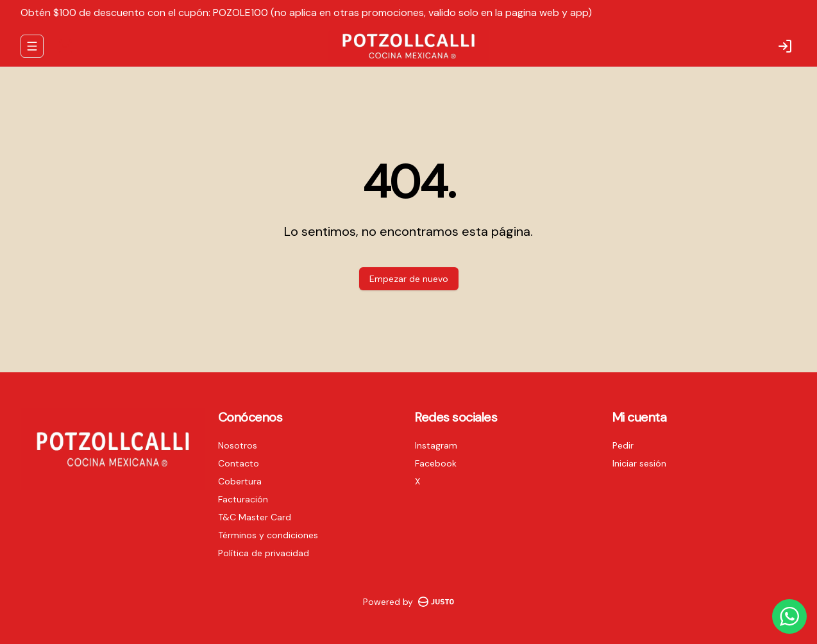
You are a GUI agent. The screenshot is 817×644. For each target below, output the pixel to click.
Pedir (623, 445)
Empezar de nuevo (409, 279)
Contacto (239, 463)
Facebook (436, 463)
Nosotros (238, 445)
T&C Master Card (255, 517)
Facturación (243, 499)
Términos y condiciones (268, 535)
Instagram (436, 445)
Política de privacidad (264, 553)
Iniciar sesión (639, 463)
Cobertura (240, 481)
